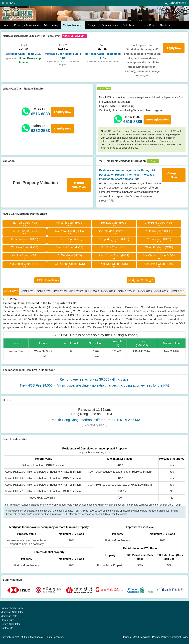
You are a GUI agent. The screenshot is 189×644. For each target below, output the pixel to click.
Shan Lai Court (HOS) (69, 247)
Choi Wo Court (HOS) (25, 247)
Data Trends (130, 25)
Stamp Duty (7, 620)
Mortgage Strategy (140, 280)
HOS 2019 (145, 291)
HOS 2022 (76, 291)
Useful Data (148, 25)
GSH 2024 (11, 291)
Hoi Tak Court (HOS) (69, 239)
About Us (165, 25)
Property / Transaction (26, 25)
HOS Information (46, 280)
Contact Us (7, 628)
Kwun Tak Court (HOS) (69, 231)
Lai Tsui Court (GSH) (25, 231)
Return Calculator (10, 624)
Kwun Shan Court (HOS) (69, 264)
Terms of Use (130, 637)
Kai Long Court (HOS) (69, 223)
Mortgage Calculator (12, 612)
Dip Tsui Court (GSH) (114, 247)
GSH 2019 (161, 291)
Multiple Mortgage (73, 25)
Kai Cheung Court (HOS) (159, 256)
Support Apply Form (12, 608)
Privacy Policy (160, 637)
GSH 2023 (44, 291)
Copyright (145, 637)
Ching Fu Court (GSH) (159, 247)
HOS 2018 (178, 291)
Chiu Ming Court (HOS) (159, 264)
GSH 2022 (92, 291)
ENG (13, 3)
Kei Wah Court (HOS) (114, 264)
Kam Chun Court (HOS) (114, 256)
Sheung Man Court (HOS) (114, 231)
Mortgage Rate (9, 616)
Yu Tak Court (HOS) (69, 256)
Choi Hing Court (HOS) (159, 223)
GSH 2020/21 (127, 291)
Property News (110, 25)
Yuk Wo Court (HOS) (159, 231)
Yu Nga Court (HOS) (25, 256)
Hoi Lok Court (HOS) (114, 223)
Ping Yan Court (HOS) (25, 223)
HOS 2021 (108, 291)
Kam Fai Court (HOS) (24, 239)
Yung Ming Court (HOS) (114, 239)
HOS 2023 (60, 291)
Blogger (92, 25)
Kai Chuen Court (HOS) (25, 264)
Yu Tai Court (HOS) (159, 239)
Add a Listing (51, 25)
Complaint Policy (179, 637)
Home (6, 25)
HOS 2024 (27, 291)
